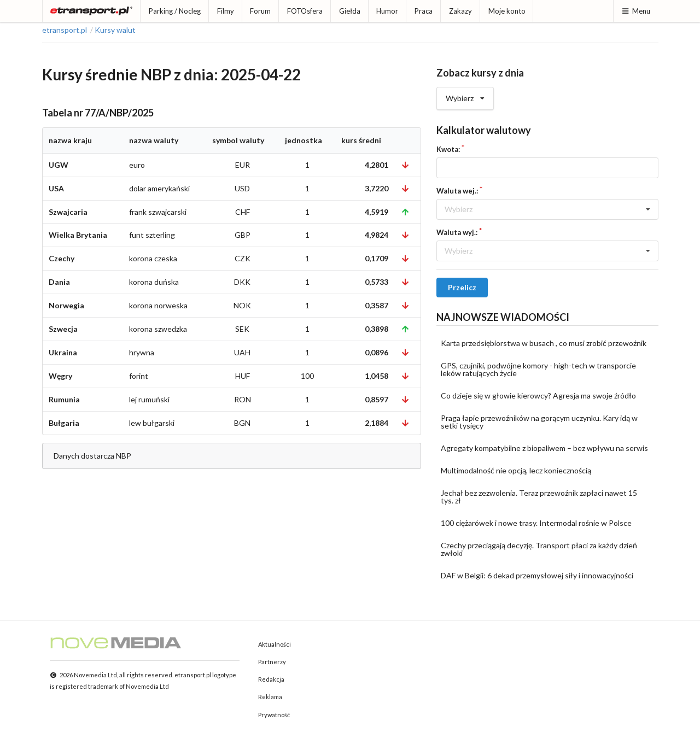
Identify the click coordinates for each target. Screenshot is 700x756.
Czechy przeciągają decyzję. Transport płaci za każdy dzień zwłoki (539, 549)
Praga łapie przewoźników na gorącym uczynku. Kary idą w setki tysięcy (539, 422)
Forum (260, 11)
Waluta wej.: (457, 191)
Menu (636, 11)
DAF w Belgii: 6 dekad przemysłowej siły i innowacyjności (537, 575)
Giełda (350, 11)
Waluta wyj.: (457, 232)
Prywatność (274, 715)
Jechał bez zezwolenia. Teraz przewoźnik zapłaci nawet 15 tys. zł (539, 497)
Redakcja (271, 679)
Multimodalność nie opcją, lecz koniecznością (516, 470)
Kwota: (448, 149)
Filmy (226, 11)
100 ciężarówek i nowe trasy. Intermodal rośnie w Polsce (536, 523)
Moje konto (507, 11)
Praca (424, 11)
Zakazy (460, 11)
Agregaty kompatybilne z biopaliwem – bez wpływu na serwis (544, 448)
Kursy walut (115, 30)
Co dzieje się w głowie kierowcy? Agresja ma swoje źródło (538, 395)
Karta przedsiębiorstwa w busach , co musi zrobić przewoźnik (544, 343)
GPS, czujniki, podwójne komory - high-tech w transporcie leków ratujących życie (538, 369)
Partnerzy (272, 662)
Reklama (270, 697)
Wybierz (465, 95)
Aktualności (275, 644)
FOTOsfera (305, 11)
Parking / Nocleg (175, 11)
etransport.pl (65, 30)
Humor (387, 11)
